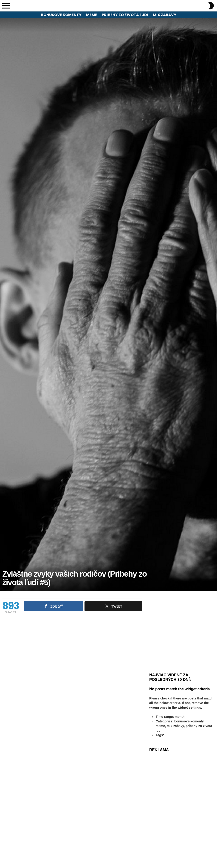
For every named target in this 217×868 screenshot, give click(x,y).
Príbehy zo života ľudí (125, 15)
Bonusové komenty (61, 15)
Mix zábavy (165, 15)
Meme (92, 15)
